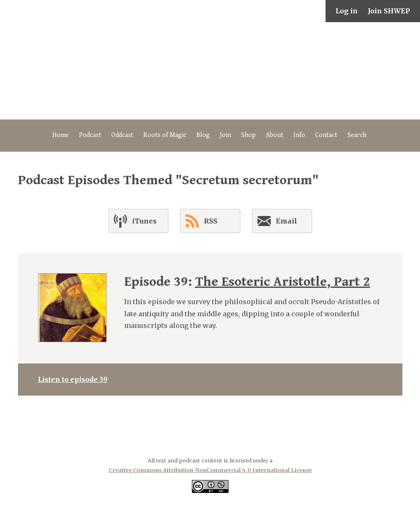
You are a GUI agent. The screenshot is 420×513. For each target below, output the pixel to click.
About (275, 135)
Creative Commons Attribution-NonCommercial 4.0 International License (210, 470)
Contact (326, 135)
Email (277, 223)
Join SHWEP (389, 11)
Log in (347, 11)
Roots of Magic (165, 135)
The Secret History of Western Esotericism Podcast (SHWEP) (210, 71)
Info (299, 135)
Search (357, 135)
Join (225, 135)
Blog (203, 135)
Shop (248, 135)
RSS (201, 221)
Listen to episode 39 (73, 379)
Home (61, 135)
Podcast (90, 135)
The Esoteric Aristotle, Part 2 (283, 282)
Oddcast (122, 135)
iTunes (135, 221)
